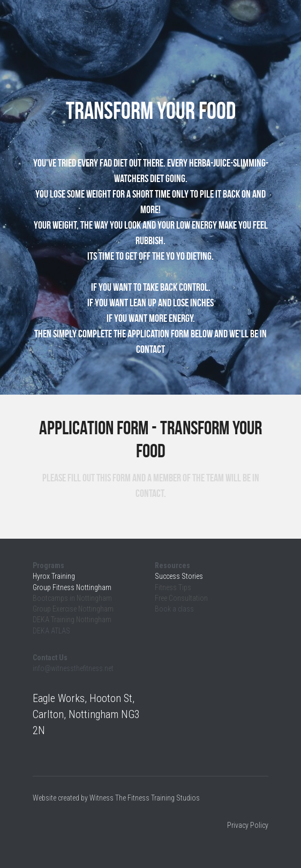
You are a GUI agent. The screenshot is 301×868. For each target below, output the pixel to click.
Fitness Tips (174, 587)
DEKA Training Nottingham (72, 620)
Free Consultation (181, 598)
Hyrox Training (54, 576)
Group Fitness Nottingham (72, 587)
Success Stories (179, 576)
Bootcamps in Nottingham (72, 598)
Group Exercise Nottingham (73, 609)
